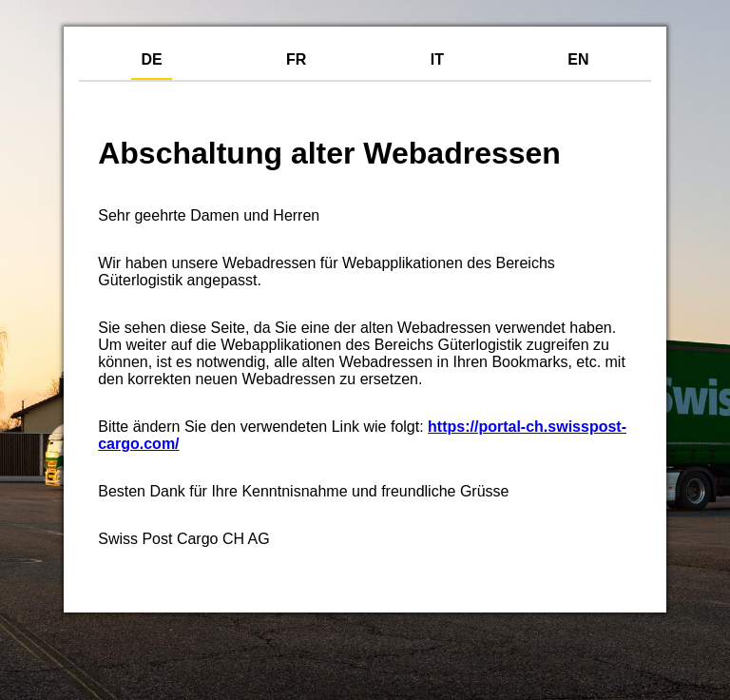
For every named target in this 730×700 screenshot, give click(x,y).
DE (151, 59)
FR (296, 59)
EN (578, 59)
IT (437, 59)
